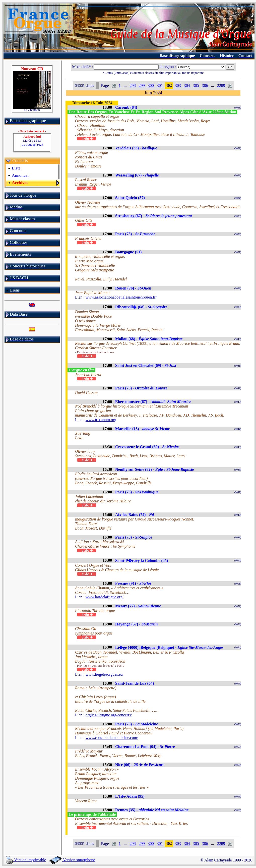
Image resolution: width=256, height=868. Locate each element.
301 (160, 85)
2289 (221, 85)
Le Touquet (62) (32, 144)
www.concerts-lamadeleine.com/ (112, 738)
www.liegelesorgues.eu (104, 674)
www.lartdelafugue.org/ (105, 597)
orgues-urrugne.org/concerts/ (109, 715)
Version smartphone (72, 860)
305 (196, 85)
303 (178, 85)
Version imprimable (26, 860)
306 (205, 85)
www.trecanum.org (101, 420)
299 (142, 85)
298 (133, 85)
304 (187, 85)
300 (151, 85)
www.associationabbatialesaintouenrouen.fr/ (121, 297)
